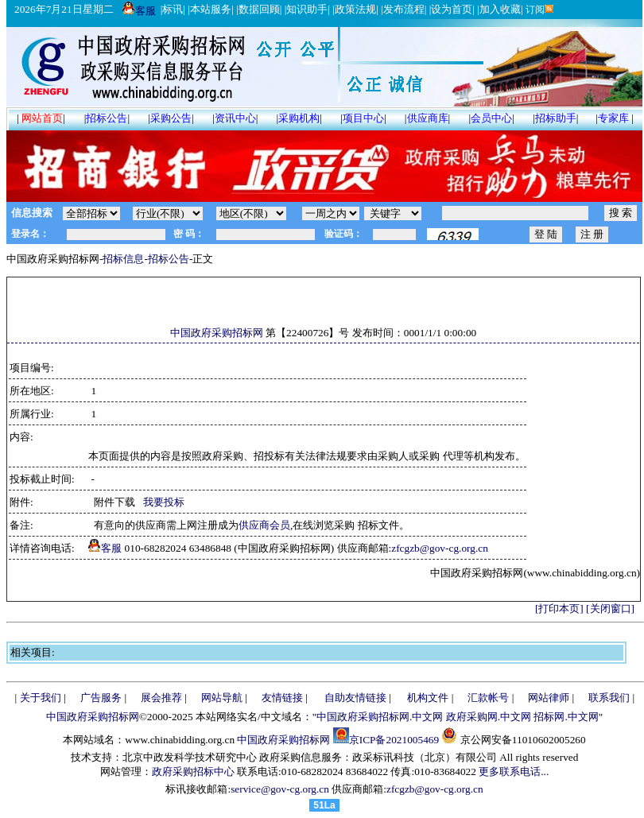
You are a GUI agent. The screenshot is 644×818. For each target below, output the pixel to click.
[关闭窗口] (610, 609)
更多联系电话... (514, 771)
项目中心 (363, 118)
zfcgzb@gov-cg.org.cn (440, 548)
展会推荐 (161, 698)
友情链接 (282, 698)
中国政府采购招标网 (217, 333)
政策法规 (355, 9)
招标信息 (123, 259)
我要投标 (164, 502)
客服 (139, 11)
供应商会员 (264, 525)
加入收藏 (500, 9)
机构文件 (428, 698)
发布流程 (404, 9)
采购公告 (171, 118)
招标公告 (107, 118)
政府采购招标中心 (193, 771)
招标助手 (556, 118)
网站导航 (222, 698)
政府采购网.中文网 (489, 717)
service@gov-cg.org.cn (280, 789)
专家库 (613, 118)
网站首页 (42, 118)
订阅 (539, 10)
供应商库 (428, 118)
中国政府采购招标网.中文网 (380, 717)
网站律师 (549, 698)
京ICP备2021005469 (394, 740)
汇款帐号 (488, 698)
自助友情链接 (355, 698)
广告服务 (101, 698)
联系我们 (609, 698)
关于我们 (41, 698)
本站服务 (211, 9)
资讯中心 (235, 118)
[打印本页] (559, 609)
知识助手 (307, 9)
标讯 (173, 9)
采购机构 (299, 118)
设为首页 (452, 9)
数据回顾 (259, 9)
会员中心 (491, 118)
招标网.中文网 (566, 717)
